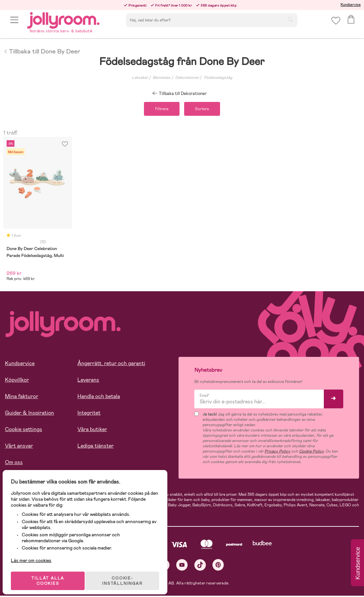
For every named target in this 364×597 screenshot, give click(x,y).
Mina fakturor (22, 398)
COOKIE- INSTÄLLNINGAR (126, 575)
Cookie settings (24, 431)
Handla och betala (99, 398)
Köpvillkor (17, 381)
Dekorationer (187, 78)
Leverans (88, 381)
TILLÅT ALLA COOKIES (51, 575)
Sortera (206, 110)
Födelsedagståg (218, 78)
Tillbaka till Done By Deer (42, 51)
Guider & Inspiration (29, 414)
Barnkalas (162, 78)
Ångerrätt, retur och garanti (111, 365)
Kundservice (351, 5)
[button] (15, 24)
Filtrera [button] (158, 110)
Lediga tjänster (96, 447)
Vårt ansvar (19, 447)
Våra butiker (92, 431)
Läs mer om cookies (35, 554)
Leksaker (140, 78)
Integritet (89, 414)
